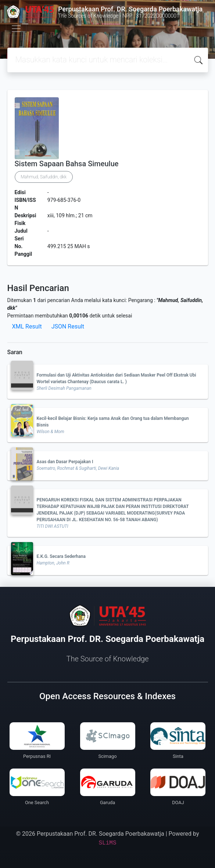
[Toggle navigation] (16, 29)
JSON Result (68, 326)
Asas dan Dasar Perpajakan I (65, 462)
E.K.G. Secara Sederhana (61, 556)
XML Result (27, 326)
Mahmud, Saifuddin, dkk (44, 177)
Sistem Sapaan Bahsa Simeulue (67, 164)
